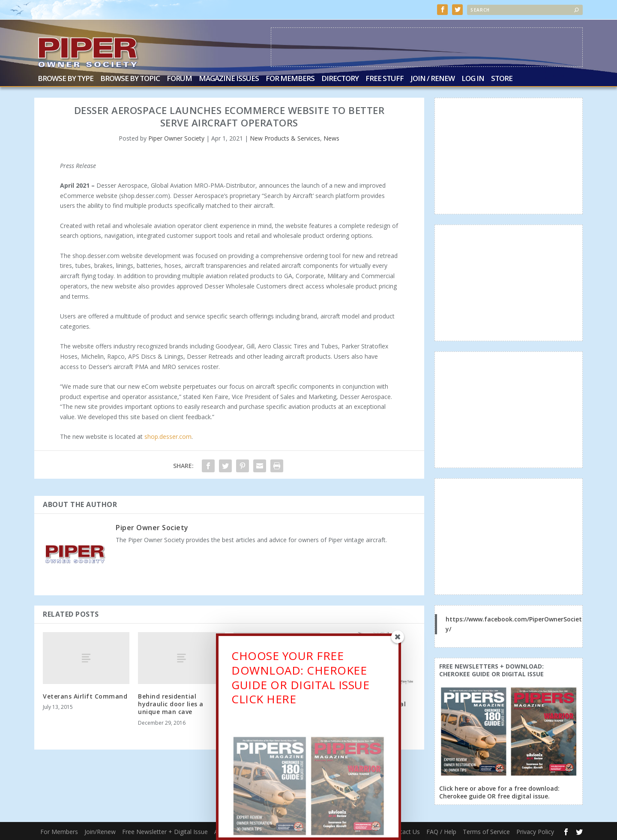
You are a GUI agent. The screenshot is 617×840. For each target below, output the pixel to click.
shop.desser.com (168, 436)
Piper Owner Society (176, 137)
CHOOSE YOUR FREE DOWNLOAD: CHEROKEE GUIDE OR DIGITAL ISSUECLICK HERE (300, 681)
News (331, 137)
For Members (290, 78)
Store (502, 78)
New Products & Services (285, 137)
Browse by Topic (130, 78)
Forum (179, 78)
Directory (340, 78)
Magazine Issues (229, 78)
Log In (473, 78)
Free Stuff (385, 78)
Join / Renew (433, 78)
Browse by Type (66, 78)
